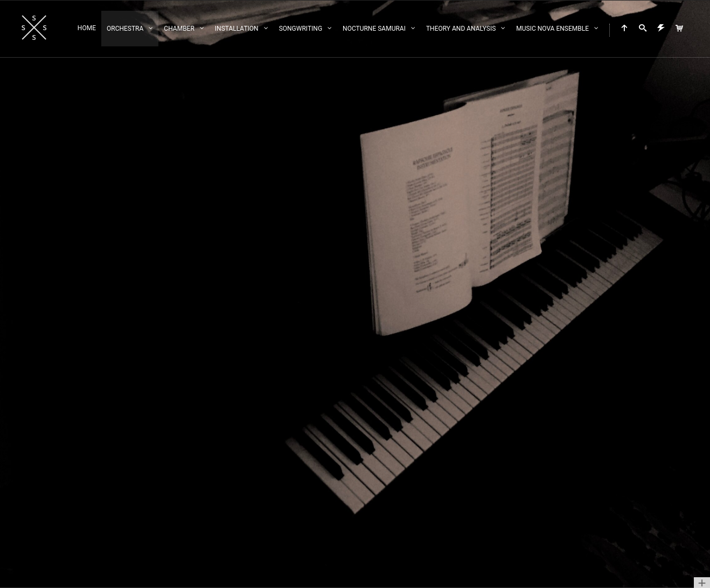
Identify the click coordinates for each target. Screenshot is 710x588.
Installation (237, 29)
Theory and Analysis (461, 29)
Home (87, 28)
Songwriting (301, 29)
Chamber (179, 29)
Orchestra (125, 29)
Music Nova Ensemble (552, 29)
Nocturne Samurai (374, 29)
